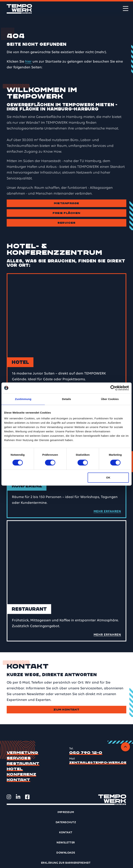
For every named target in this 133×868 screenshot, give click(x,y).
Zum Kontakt (66, 710)
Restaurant (23, 764)
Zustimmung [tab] (23, 399)
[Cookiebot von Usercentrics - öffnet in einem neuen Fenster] (113, 388)
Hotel (15, 769)
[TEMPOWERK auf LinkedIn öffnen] (18, 797)
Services (66, 223)
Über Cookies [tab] (110, 399)
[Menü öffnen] (126, 8)
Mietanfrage (66, 203)
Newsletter (66, 843)
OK (108, 477)
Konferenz (21, 775)
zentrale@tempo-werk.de (98, 763)
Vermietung (22, 753)
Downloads (66, 853)
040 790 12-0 (86, 753)
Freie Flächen (66, 213)
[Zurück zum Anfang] (125, 747)
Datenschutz (66, 822)
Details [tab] (66, 399)
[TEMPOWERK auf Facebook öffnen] (27, 797)
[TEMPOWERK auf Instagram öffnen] (9, 797)
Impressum (66, 812)
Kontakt (18, 780)
